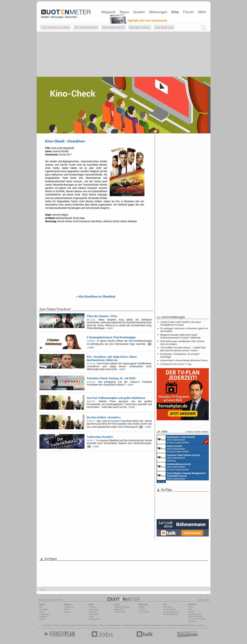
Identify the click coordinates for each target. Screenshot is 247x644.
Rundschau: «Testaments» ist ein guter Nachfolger (180, 355)
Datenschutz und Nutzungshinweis (195, 615)
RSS (41, 607)
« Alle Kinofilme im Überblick (96, 297)
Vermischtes (94, 609)
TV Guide (124, 625)
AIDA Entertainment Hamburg (178, 458)
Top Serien (200, 625)
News (124, 12)
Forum (188, 12)
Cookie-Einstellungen (197, 619)
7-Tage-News (44, 614)
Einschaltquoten (113, 625)
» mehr (110, 328)
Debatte (142, 607)
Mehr (202, 12)
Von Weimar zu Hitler (56, 27)
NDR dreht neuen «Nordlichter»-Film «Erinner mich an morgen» (182, 343)
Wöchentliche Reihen (122, 607)
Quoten (139, 12)
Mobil (42, 612)
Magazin (108, 12)
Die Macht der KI (113, 27)
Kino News (47, 625)
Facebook (43, 617)
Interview (68, 612)
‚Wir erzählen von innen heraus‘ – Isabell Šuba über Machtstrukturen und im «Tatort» (183, 349)
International (94, 614)
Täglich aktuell (120, 612)
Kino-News (168, 607)
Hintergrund (69, 607)
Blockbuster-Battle (171, 614)
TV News (102, 625)
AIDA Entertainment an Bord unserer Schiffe (183, 440)
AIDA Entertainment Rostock (181, 476)
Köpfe (91, 617)
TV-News (92, 607)
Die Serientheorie (86, 27)
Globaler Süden (140, 27)
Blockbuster (134, 625)
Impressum (193, 621)
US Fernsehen (92, 625)
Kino (175, 12)
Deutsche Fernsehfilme (186, 625)
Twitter (42, 619)
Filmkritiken (81, 625)
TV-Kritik (142, 609)
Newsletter (43, 609)
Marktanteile (119, 609)
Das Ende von (164, 27)
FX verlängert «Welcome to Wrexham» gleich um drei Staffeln (184, 330)
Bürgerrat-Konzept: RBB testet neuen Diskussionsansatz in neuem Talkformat (180, 336)
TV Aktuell (56, 625)
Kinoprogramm (170, 625)
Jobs (190, 609)
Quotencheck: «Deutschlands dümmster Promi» (184, 360)
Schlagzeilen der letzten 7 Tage (176, 364)
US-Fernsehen (94, 619)
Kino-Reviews (144, 612)
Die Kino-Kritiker (170, 609)
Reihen (67, 609)
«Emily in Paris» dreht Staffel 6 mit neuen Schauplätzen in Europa (181, 323)
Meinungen (158, 12)
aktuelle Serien (157, 625)
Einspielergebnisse (171, 612)
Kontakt (191, 612)
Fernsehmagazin (68, 625)
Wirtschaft (93, 612)
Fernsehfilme (145, 625)
